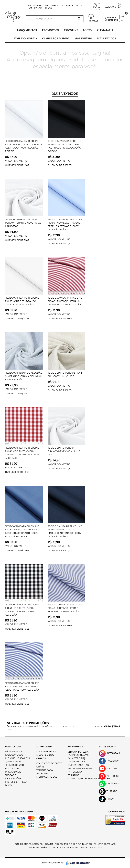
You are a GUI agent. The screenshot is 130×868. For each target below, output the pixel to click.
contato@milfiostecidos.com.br (89, 779)
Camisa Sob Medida (56, 38)
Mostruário (83, 38)
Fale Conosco (14, 755)
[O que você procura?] (79, 19)
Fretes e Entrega (16, 782)
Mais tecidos (107, 38)
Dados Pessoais (46, 752)
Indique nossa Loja (18, 758)
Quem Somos (13, 762)
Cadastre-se (34, 6)
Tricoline (71, 30)
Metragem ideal (47, 777)
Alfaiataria (105, 30)
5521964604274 (113, 7)
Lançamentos (27, 30)
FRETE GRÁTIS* (74, 6)
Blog (48, 8)
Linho (87, 30)
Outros (41, 758)
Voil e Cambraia (26, 38)
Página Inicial (14, 752)
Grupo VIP (36, 8)
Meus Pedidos (54, 6)
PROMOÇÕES (50, 30)
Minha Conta (44, 747)
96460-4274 (97, 7)
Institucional (14, 747)
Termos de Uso (14, 765)
